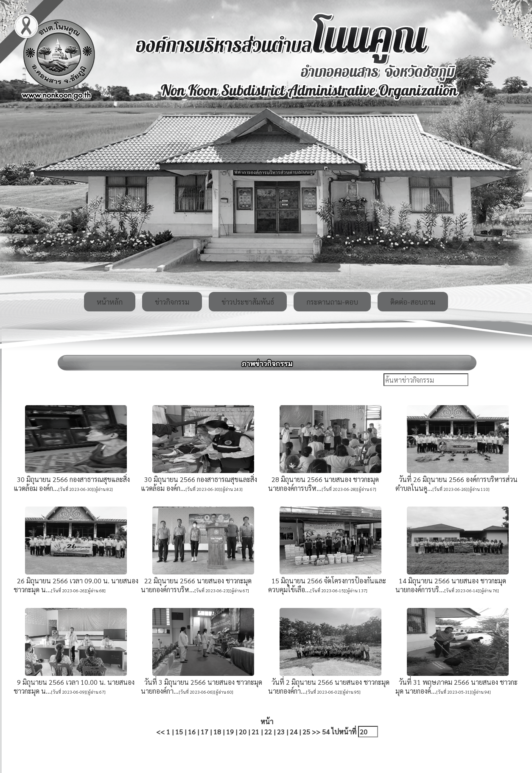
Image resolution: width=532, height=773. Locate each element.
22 (268, 732)
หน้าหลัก (110, 302)
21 (255, 732)
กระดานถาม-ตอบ (332, 302)
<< (160, 732)
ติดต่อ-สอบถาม (413, 302)
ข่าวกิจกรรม (172, 302)
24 (294, 732)
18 (217, 732)
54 (326, 732)
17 (204, 732)
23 (281, 732)
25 (306, 732)
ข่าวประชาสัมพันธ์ (248, 302)
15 (179, 732)
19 (230, 732)
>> (316, 732)
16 (192, 732)
